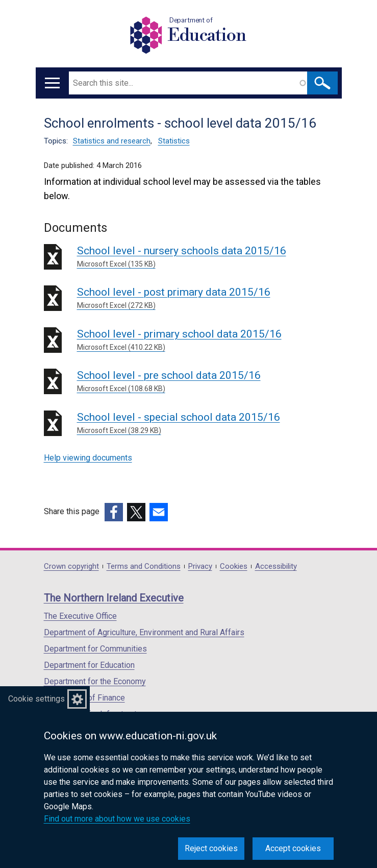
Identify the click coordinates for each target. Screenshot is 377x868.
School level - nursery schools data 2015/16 (205, 257)
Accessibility (276, 566)
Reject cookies (211, 848)
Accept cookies (293, 848)
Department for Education (89, 665)
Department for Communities (95, 649)
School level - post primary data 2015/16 (205, 298)
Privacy (200, 566)
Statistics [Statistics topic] (174, 141)
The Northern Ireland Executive (114, 598)
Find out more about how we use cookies (117, 819)
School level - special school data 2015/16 (205, 424)
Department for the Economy (95, 681)
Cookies (234, 566)
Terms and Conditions (144, 566)
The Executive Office (80, 616)
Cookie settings (36, 699)
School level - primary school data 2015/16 (205, 340)
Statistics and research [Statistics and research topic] (112, 141)
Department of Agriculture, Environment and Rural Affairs (144, 632)
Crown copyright (71, 566)
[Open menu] (52, 83)
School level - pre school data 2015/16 (205, 382)
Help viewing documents (88, 458)
